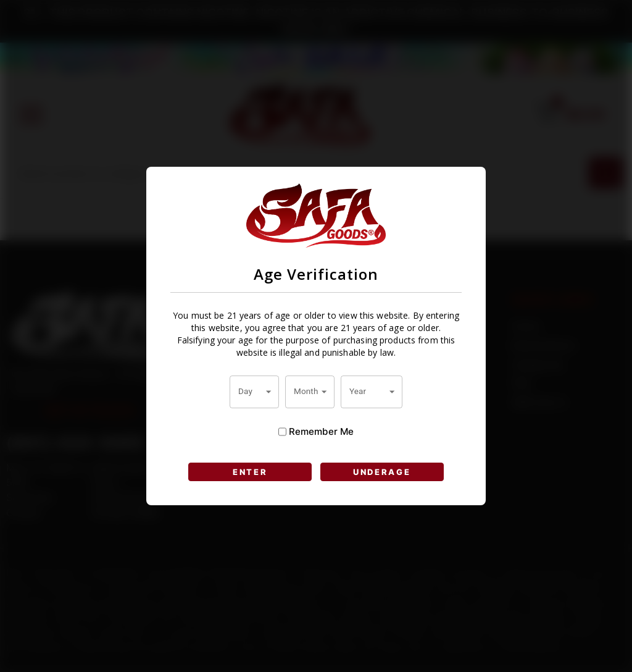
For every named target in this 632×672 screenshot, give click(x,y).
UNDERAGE (382, 472)
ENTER (250, 472)
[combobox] (254, 392)
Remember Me (316, 432)
